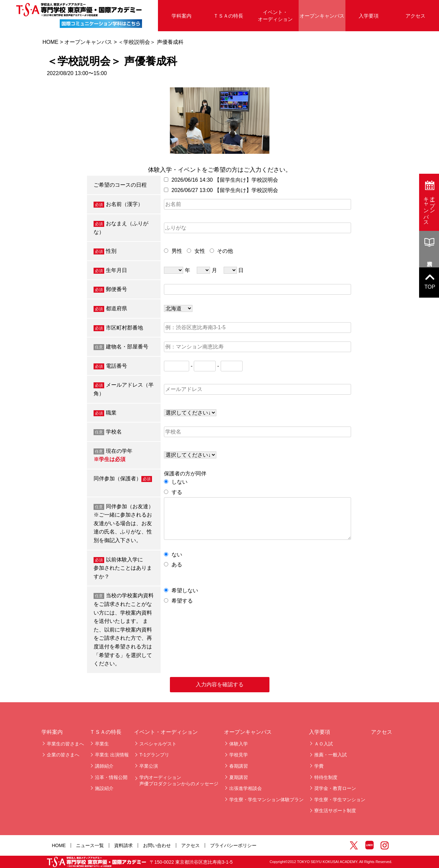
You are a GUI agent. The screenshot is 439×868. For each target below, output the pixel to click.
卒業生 (102, 744)
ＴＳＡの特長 (228, 16)
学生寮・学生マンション (340, 800)
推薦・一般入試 (330, 755)
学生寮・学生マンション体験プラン (266, 800)
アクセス (382, 732)
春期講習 (239, 766)
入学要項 (369, 16)
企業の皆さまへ (63, 755)
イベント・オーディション (275, 16)
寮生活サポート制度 (335, 811)
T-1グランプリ (154, 755)
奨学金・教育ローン (335, 788)
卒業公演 (149, 766)
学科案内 (182, 16)
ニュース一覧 (90, 845)
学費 (319, 766)
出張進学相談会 (246, 788)
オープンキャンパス (322, 16)
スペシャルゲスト (158, 744)
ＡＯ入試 (324, 744)
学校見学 (239, 755)
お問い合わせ (157, 845)
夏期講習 (239, 777)
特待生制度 (326, 777)
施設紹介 (104, 788)
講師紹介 (104, 766)
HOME (50, 42)
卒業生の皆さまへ (65, 744)
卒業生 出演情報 (112, 755)
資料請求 (123, 845)
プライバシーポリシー (233, 845)
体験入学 (239, 744)
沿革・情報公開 (111, 777)
